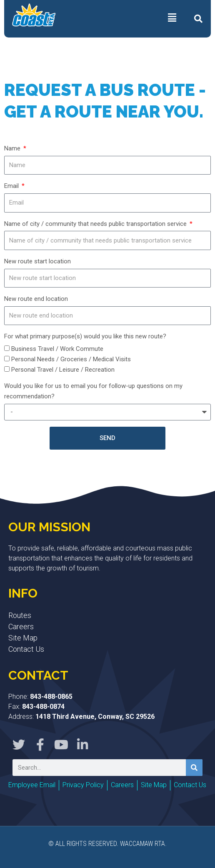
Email (12, 186)
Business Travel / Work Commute (57, 349)
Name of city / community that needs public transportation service (96, 224)
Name (13, 148)
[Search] (194, 768)
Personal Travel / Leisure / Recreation (63, 370)
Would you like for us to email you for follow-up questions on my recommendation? (93, 391)
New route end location (36, 299)
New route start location (37, 261)
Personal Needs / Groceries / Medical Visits (71, 359)
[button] (198, 19)
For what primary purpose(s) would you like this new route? (85, 336)
